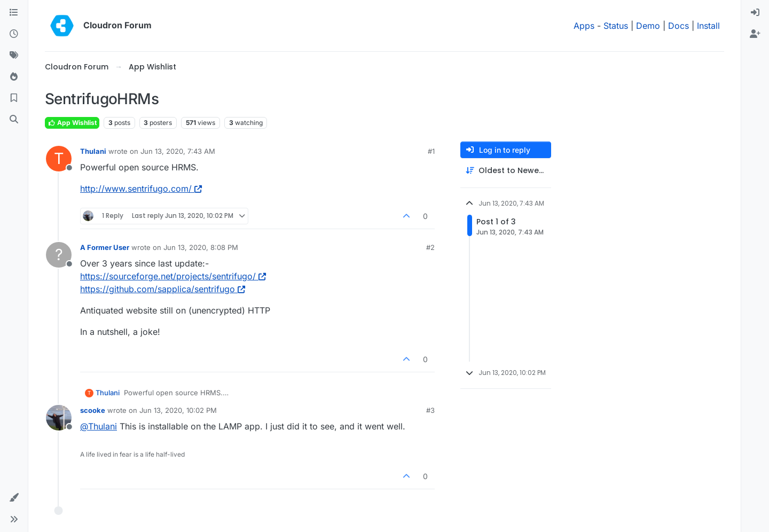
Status (616, 26)
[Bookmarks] (14, 98)
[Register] (755, 34)
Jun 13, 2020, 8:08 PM (201, 247)
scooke (93, 410)
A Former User (105, 247)
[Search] (14, 120)
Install (708, 26)
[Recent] (14, 34)
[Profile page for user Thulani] (59, 159)
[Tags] (14, 56)
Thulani (93, 151)
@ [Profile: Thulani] (99, 426)
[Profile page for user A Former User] (59, 255)
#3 (430, 410)
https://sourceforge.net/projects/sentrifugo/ (173, 276)
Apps (584, 26)
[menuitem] (755, 13)
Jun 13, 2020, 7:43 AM (178, 151)
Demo (648, 26)
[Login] (755, 13)
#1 (431, 151)
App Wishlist (72, 123)
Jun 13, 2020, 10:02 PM (178, 410)
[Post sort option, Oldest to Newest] (506, 171)
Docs (678, 26)
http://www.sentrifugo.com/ (141, 189)
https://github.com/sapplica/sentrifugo (163, 289)
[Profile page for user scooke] (59, 418)
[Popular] (14, 77)
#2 (430, 247)
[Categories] (14, 13)
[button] (14, 498)
